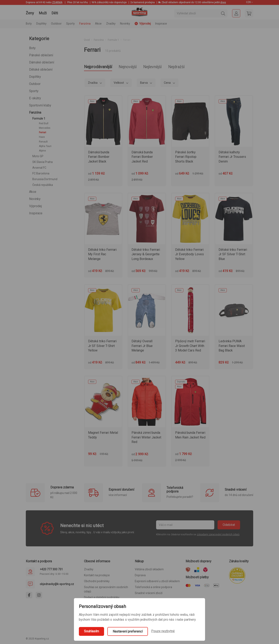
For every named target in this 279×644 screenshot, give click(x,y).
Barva (144, 83)
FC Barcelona (41, 173)
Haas (42, 137)
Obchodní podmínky (97, 582)
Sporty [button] (70, 24)
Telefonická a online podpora (153, 588)
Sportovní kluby (40, 105)
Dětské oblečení (41, 69)
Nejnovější (135, 67)
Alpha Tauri (45, 146)
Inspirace (161, 24)
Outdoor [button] (56, 24)
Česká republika (43, 185)
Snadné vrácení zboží (149, 594)
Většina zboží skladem (149, 570)
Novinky (125, 24)
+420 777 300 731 (51, 570)
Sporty (34, 91)
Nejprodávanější (101, 67)
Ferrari (43, 132)
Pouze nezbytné (163, 631)
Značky (111, 24)
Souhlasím (91, 631)
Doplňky (35, 77)
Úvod (87, 40)
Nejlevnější (164, 67)
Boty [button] (29, 24)
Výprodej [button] (143, 24)
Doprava (140, 576)
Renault (43, 142)
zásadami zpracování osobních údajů (218, 535)
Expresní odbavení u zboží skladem (157, 582)
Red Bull (44, 123)
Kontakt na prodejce (97, 576)
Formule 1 (39, 119)
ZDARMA (57, 2)
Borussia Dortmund (45, 179)
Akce (33, 192)
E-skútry (35, 98)
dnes (223, 2)
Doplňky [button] (41, 24)
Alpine (42, 151)
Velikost (119, 83)
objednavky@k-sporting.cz (57, 585)
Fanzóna (35, 112)
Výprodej (35, 206)
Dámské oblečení (42, 62)
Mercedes (45, 128)
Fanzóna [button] (85, 24)
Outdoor (35, 84)
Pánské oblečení (41, 55)
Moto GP (38, 156)
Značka (93, 83)
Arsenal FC (39, 168)
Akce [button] (98, 24)
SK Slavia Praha (43, 162)
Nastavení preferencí (128, 631)
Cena (168, 83)
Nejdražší (191, 67)
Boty (32, 48)
